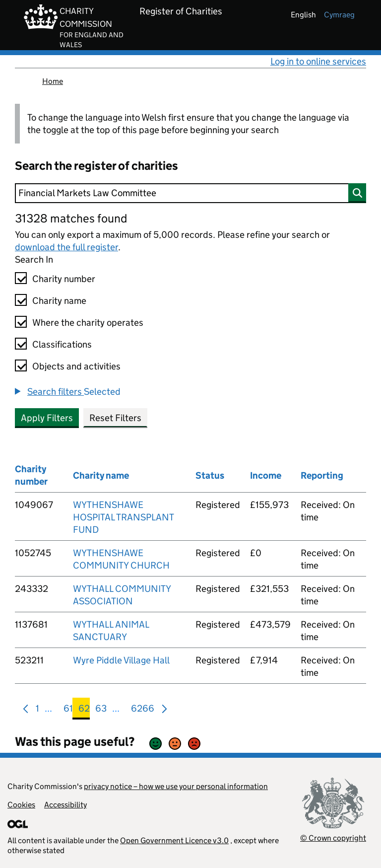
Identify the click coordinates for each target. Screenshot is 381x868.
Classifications (62, 344)
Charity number (64, 279)
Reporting (322, 475)
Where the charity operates (88, 323)
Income (266, 475)
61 (68, 710)
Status (210, 475)
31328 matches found (71, 218)
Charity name (59, 301)
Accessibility (65, 805)
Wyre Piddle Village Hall (121, 660)
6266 (143, 710)
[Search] (190, 193)
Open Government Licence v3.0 (174, 840)
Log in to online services (318, 61)
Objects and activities (76, 366)
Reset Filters (115, 418)
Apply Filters (47, 418)
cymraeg (339, 15)
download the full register (66, 247)
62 (84, 710)
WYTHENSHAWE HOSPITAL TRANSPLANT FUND (123, 517)
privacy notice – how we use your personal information (176, 786)
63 (101, 710)
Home (53, 81)
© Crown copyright (333, 838)
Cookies (21, 805)
